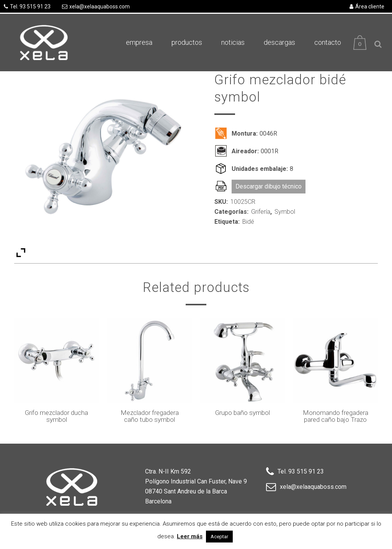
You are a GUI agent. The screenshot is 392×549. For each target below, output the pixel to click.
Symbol (285, 212)
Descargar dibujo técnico (269, 186)
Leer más (190, 536)
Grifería (261, 212)
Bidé (248, 222)
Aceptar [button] (219, 537)
